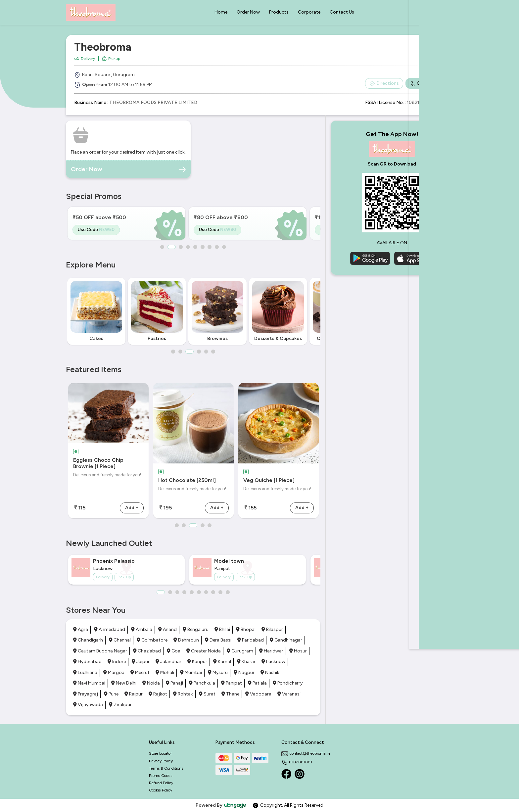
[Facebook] (286, 774)
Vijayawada (88, 705)
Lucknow (273, 662)
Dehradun (186, 640)
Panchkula (202, 683)
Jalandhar (168, 662)
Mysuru (218, 672)
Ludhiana (85, 672)
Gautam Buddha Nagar (100, 651)
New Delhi (124, 683)
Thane (230, 694)
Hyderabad (87, 662)
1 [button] (162, 247)
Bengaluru (196, 629)
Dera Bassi (218, 640)
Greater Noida (204, 651)
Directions (384, 83)
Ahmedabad (110, 629)
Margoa (114, 672)
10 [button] (228, 592)
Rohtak (183, 694)
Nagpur (244, 672)
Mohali (165, 672)
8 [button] (217, 247)
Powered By (221, 805)
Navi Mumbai (89, 683)
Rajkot (158, 694)
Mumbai (191, 672)
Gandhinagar (286, 640)
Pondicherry (288, 683)
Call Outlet (425, 83)
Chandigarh (88, 640)
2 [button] (171, 247)
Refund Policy (161, 783)
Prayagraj (86, 694)
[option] (126, 223)
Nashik (270, 672)
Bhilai (222, 629)
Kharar (246, 662)
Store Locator (160, 753)
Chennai (120, 640)
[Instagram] (300, 774)
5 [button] (195, 247)
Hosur (298, 651)
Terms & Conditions (166, 768)
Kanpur (197, 662)
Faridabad (251, 640)
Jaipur (141, 662)
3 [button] (181, 247)
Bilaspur (272, 629)
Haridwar (271, 651)
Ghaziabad (147, 651)
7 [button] (210, 247)
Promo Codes (161, 776)
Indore (117, 662)
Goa (174, 651)
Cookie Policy (161, 790)
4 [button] (188, 247)
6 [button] (203, 247)
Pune (111, 694)
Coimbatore (152, 640)
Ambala (142, 629)
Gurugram (240, 651)
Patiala (257, 683)
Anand (167, 629)
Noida (151, 683)
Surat (207, 694)
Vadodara (258, 694)
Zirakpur (120, 705)
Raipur (134, 694)
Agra (81, 629)
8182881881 (297, 762)
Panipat (232, 683)
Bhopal (246, 629)
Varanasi (289, 694)
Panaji (174, 683)
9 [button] (224, 247)
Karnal (222, 662)
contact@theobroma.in (306, 753)
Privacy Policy (161, 761)
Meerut (140, 672)
